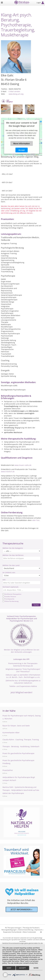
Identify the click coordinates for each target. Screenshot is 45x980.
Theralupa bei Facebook (31, 928)
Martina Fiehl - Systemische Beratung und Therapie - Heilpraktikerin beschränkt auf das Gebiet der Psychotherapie (21, 790)
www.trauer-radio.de (23, 465)
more (36, 968)
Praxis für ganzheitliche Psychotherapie (18, 753)
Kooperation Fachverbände (12, 932)
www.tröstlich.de (8, 472)
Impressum (38, 930)
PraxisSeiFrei (8, 770)
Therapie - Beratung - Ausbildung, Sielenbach (21, 746)
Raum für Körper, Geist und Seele (16, 726)
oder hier (36, 520)
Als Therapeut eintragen (13, 928)
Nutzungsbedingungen (9, 930)
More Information (22, 144)
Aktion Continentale (29, 932)
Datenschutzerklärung (26, 930)
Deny (9, 968)
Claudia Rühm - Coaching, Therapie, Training (21, 740)
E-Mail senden (14, 91)
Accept (22, 150)
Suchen (36, 605)
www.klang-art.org (16, 94)
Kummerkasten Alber (11, 733)
